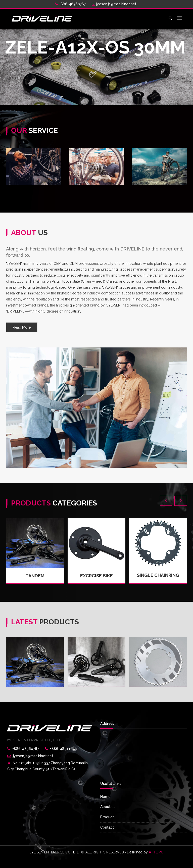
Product (107, 817)
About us (108, 807)
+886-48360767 (70, 4)
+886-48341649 (64, 749)
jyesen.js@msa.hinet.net (114, 4)
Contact (107, 827)
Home (105, 797)
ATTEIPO (156, 852)
